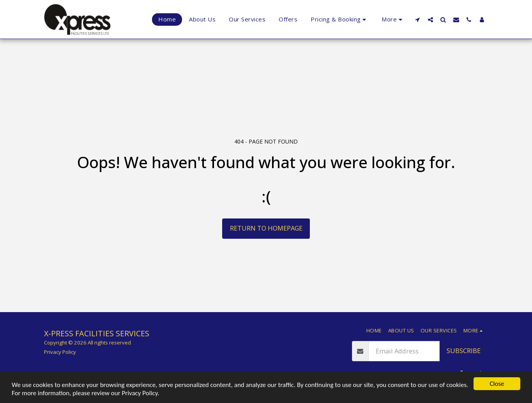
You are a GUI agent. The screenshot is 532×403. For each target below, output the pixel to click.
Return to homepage (266, 228)
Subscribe (464, 351)
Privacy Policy (60, 352)
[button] (418, 20)
